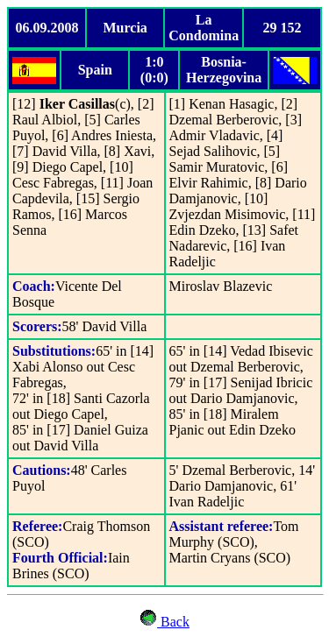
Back (173, 622)
